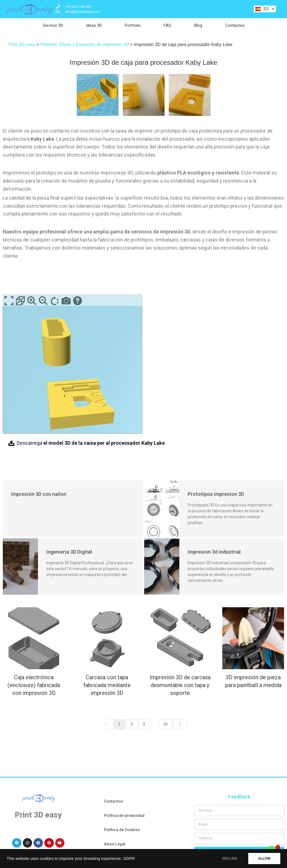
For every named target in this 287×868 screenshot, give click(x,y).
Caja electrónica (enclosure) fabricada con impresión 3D (34, 685)
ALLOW (264, 859)
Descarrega (91, 443)
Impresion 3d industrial (214, 552)
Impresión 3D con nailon (39, 494)
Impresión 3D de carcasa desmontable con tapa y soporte (177, 685)
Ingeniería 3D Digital (69, 552)
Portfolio (133, 25)
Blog (198, 25)
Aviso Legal (115, 844)
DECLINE (230, 859)
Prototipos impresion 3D (216, 494)
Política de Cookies (122, 830)
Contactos (235, 25)
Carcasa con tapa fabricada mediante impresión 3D (105, 685)
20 (165, 724)
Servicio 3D (53, 25)
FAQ (167, 25)
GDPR (129, 859)
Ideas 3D (94, 25)
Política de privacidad (124, 816)
